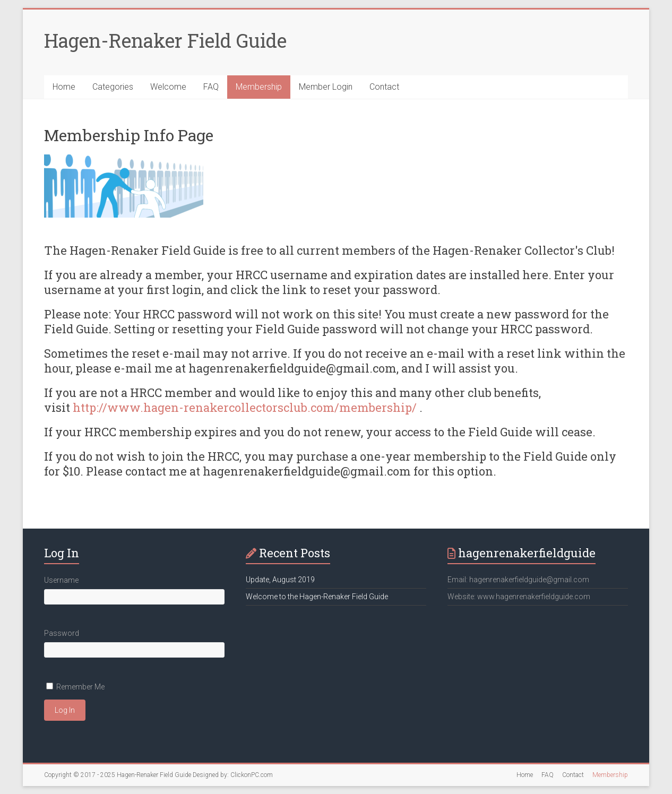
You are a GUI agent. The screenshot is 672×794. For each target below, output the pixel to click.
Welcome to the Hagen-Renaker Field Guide (317, 597)
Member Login (326, 87)
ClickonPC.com (252, 775)
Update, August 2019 (280, 580)
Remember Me (80, 687)
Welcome (168, 87)
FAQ (211, 87)
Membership (259, 87)
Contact (384, 87)
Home (64, 87)
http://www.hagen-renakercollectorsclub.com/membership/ (245, 407)
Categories (113, 87)
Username (61, 580)
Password (62, 633)
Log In (65, 710)
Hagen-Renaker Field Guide (165, 40)
